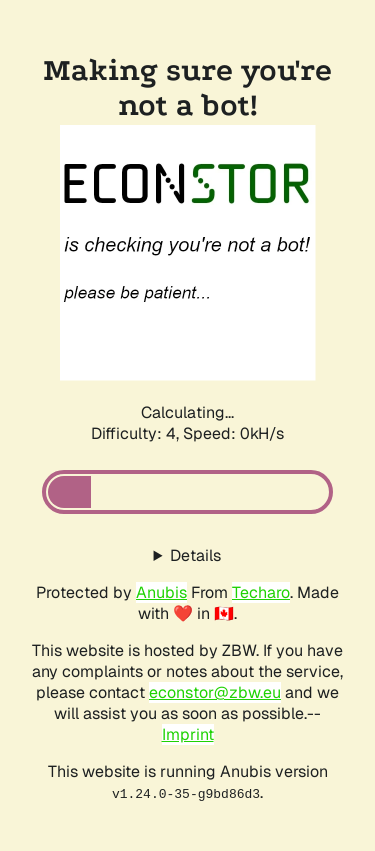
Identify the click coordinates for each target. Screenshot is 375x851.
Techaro (261, 592)
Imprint (188, 734)
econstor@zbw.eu (215, 692)
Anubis (161, 592)
